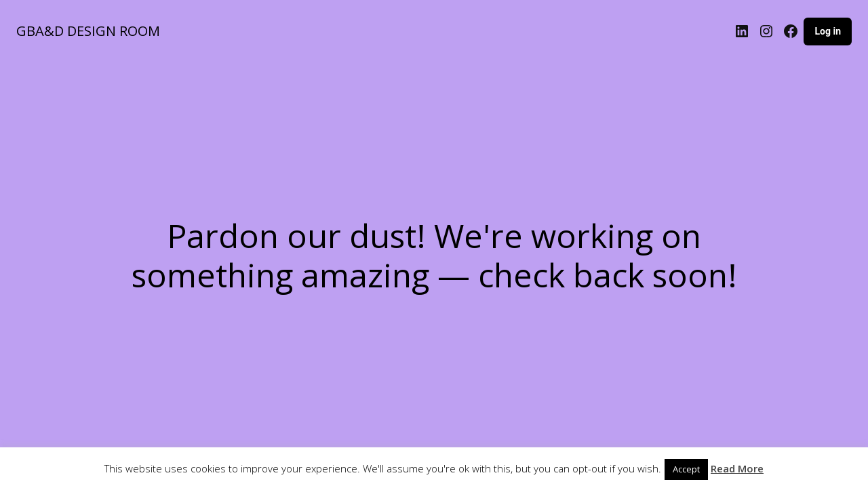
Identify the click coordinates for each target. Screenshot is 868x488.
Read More (737, 468)
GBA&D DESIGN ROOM (88, 31)
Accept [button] (686, 469)
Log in (828, 31)
